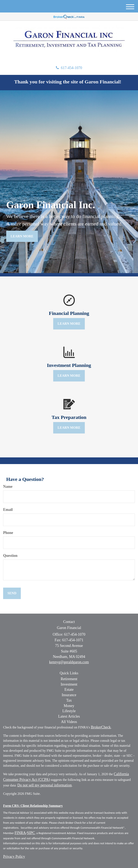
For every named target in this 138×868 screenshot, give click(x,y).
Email (8, 510)
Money (69, 706)
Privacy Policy (14, 857)
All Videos (69, 722)
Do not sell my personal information (44, 785)
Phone (8, 533)
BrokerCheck (101, 727)
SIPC (31, 833)
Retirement (69, 679)
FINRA (20, 833)
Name (8, 487)
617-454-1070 (69, 68)
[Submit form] (12, 593)
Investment (69, 684)
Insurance (69, 695)
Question (10, 556)
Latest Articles (69, 716)
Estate (69, 690)
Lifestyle (69, 711)
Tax (69, 700)
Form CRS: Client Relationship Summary (33, 806)
